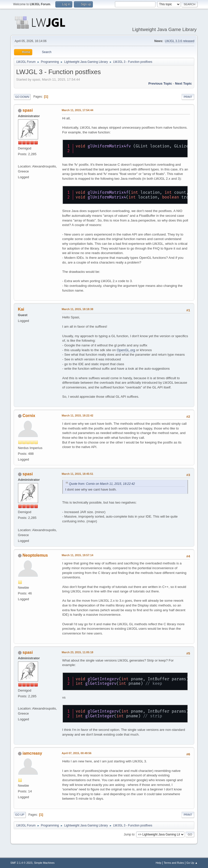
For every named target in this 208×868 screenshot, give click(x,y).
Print (188, 97)
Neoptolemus (35, 555)
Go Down (22, 97)
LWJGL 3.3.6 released (180, 41)
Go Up (20, 815)
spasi (28, 110)
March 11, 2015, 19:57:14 (78, 555)
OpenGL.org (126, 350)
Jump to (129, 834)
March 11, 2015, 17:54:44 (78, 110)
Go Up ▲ (192, 863)
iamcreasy (32, 753)
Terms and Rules (174, 863)
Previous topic (160, 83)
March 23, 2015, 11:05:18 (78, 652)
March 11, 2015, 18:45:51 (78, 474)
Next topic (183, 83)
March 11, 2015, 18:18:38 (78, 309)
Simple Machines (44, 863)
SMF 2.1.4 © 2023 (22, 863)
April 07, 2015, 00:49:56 (77, 753)
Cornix (29, 416)
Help (158, 863)
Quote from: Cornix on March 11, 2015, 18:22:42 (102, 484)
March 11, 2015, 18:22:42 (78, 415)
